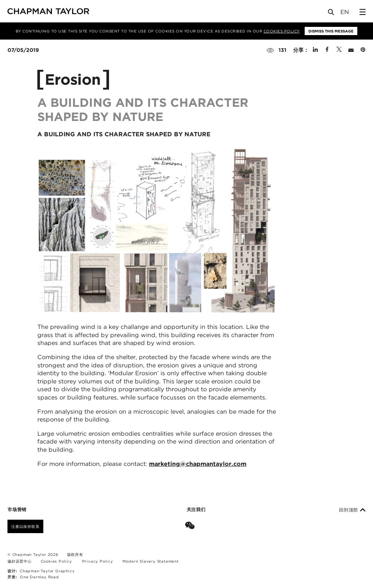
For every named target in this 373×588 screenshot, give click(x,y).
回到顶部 (352, 510)
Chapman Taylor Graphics (47, 571)
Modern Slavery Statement (151, 561)
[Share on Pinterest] (363, 50)
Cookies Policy (282, 31)
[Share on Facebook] (327, 50)
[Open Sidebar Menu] (363, 12)
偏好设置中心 (20, 561)
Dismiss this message (331, 31)
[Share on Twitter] (339, 50)
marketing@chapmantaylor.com (198, 464)
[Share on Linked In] (315, 50)
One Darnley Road (39, 577)
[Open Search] (332, 14)
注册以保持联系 (25, 526)
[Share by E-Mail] (351, 50)
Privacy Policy (98, 561)
